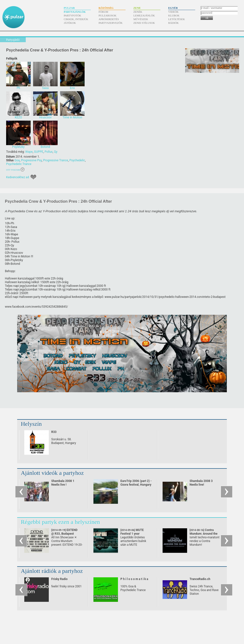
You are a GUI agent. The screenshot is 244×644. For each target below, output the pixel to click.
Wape (29, 152)
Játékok (70, 23)
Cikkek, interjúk (76, 19)
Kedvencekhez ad (18, 177)
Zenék (138, 12)
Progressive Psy (32, 160)
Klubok (174, 15)
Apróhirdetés (109, 19)
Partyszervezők (111, 23)
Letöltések (177, 19)
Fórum (103, 12)
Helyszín (31, 424)
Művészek (141, 19)
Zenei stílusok (144, 23)
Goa (17, 160)
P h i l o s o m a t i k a (134, 579)
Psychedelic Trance (19, 164)
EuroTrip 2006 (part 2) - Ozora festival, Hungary (136, 483)
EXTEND (64, 532)
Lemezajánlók (144, 15)
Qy (56, 152)
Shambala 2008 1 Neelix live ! (63, 483)
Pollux (49, 152)
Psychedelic (77, 160)
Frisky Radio (59, 579)
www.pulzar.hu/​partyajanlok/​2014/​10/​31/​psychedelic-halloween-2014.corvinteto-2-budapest (165, 297)
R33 (54, 432)
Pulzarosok (108, 15)
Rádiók (173, 23)
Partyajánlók (75, 12)
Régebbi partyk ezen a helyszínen (60, 522)
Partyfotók (72, 15)
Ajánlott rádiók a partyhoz (52, 571)
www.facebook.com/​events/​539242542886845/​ (36, 307)
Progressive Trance (56, 160)
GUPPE (39, 152)
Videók (173, 12)
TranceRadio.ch (200, 579)
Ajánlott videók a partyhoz (52, 473)
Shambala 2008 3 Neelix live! (201, 483)
